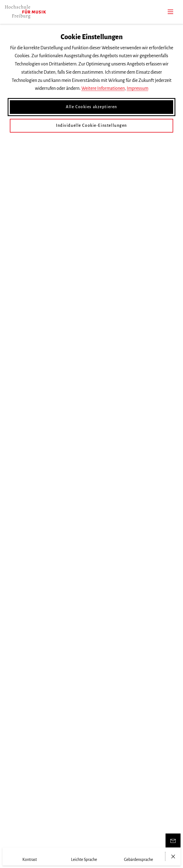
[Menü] (170, 12)
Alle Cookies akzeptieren (91, 107)
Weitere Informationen (103, 88)
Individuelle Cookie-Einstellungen (91, 125)
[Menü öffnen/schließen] (173, 857)
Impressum (138, 88)
